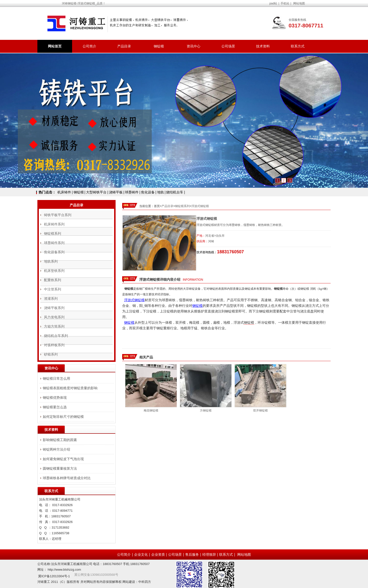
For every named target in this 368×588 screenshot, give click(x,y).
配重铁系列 (53, 280)
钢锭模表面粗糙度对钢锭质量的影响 (70, 388)
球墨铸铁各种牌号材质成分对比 (67, 478)
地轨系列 (51, 261)
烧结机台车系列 (56, 336)
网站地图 (299, 3)
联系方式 (298, 46)
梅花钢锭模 (151, 410)
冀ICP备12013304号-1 (54, 576)
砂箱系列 (51, 354)
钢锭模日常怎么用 (56, 378)
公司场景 (228, 46)
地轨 (161, 192)
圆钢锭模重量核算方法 (60, 468)
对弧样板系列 (54, 345)
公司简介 (89, 46)
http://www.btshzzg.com (64, 570)
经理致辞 (209, 555)
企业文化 (141, 555)
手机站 (285, 3)
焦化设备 (148, 192)
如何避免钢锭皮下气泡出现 (63, 459)
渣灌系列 (51, 299)
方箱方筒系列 (54, 326)
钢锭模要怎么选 (55, 407)
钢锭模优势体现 (55, 398)
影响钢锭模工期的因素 (60, 440)
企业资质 (158, 555)
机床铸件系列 (54, 224)
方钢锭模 (206, 410)
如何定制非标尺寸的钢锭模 (63, 417)
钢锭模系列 (182, 206)
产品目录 (124, 46)
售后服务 (192, 555)
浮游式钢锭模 (200, 206)
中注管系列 (53, 289)
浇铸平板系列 (54, 308)
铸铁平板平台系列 (58, 215)
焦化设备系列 (54, 252)
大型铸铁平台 (96, 192)
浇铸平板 (116, 192)
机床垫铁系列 (54, 271)
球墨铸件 (132, 192)
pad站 (273, 3)
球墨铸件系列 (54, 243)
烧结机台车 (175, 192)
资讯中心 (194, 46)
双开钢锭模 (260, 410)
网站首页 (55, 46)
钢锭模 (159, 46)
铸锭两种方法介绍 (56, 449)
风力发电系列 (54, 317)
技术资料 (263, 46)
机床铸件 (64, 192)
